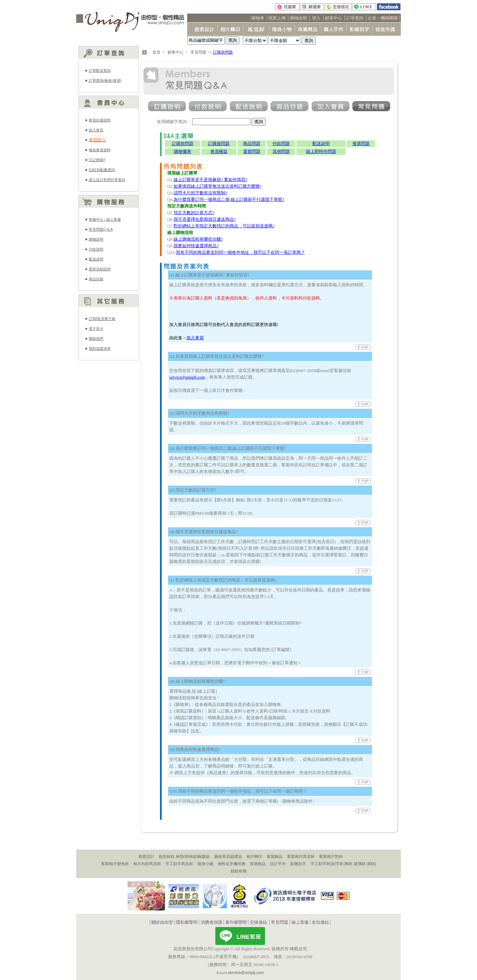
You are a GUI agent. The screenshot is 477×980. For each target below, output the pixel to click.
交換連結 (258, 922)
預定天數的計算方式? (194, 213)
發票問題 (361, 143)
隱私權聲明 (187, 922)
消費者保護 (212, 922)
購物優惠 (183, 151)
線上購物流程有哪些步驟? (198, 239)
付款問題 (281, 143)
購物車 (258, 18)
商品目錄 (96, 279)
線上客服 (300, 922)
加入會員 (96, 130)
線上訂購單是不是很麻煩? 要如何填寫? (211, 180)
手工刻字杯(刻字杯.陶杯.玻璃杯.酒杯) (343, 864)
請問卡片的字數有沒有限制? (200, 193)
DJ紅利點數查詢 (102, 170)
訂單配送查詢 (100, 70)
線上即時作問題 (321, 151)
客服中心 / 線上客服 (105, 219)
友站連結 (320, 922)
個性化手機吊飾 (232, 864)
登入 (316, 18)
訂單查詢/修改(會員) (105, 80)
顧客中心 (334, 18)
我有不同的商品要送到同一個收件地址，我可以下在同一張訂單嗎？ (240, 252)
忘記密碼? (97, 160)
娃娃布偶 (238, 871)
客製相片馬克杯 (301, 857)
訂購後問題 (219, 143)
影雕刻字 (298, 864)
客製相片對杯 (331, 857)
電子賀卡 (96, 329)
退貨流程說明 (100, 269)
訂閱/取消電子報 (102, 319)
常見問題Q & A (101, 229)
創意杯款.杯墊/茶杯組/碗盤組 (184, 857)
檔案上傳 (277, 18)
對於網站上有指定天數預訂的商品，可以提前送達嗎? (224, 226)
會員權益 (219, 151)
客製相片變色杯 (115, 864)
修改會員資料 (100, 150)
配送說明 (96, 259)
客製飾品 (275, 857)
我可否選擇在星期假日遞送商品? (205, 219)
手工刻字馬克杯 (179, 864)
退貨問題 (252, 151)
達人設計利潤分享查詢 (107, 180)
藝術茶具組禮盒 (228, 857)
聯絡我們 (96, 339)
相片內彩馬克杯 (147, 864)
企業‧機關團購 (383, 18)
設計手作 (278, 864)
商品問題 (252, 143)
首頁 (156, 52)
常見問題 (198, 52)
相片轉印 (254, 857)
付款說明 (96, 249)
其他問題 (281, 151)
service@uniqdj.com (187, 377)
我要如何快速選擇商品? (196, 246)
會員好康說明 (100, 120)
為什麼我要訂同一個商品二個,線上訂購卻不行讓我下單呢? (229, 199)
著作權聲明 (236, 922)
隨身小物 (205, 864)
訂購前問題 (223, 52)
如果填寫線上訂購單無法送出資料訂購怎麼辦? (218, 186)
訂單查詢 (355, 18)
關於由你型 (162, 922)
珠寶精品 (258, 864)
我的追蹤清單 (100, 349)
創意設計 (146, 857)
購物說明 (298, 18)
